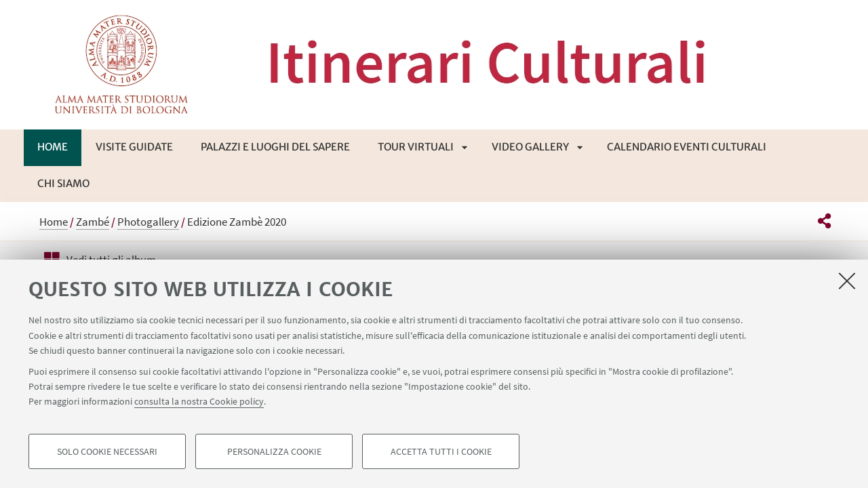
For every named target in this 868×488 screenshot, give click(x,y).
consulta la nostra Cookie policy (199, 401)
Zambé (93, 222)
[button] (824, 221)
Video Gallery (530, 147)
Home (53, 147)
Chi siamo (63, 183)
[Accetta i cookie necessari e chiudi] (847, 281)
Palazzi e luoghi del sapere (275, 147)
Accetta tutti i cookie (441, 451)
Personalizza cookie (274, 451)
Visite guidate (134, 147)
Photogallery (148, 222)
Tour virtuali (416, 147)
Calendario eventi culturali (687, 147)
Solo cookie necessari (107, 451)
